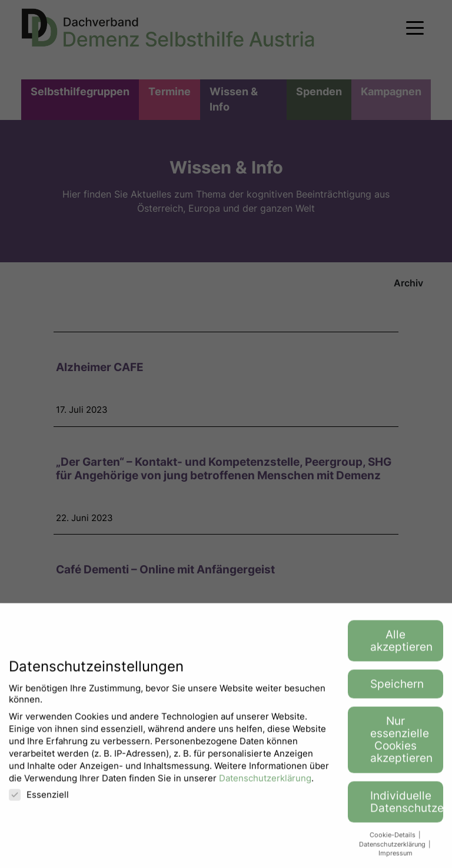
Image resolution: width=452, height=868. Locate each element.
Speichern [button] (397, 693)
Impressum (395, 862)
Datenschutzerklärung (265, 787)
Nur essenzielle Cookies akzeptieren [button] (401, 749)
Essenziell (39, 803)
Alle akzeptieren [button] (401, 649)
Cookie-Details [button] (393, 843)
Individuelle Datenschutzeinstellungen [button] (407, 810)
